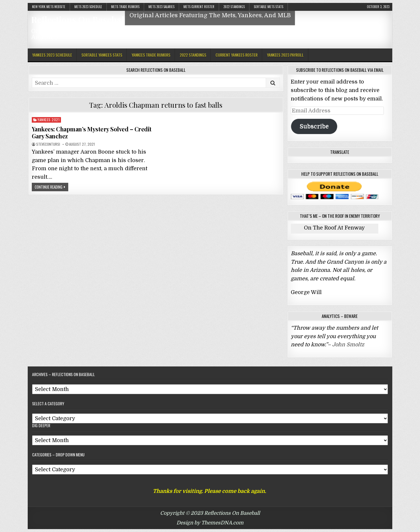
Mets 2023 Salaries (161, 7)
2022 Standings (234, 7)
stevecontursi (48, 144)
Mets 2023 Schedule (88, 7)
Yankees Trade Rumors (151, 55)
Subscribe (314, 126)
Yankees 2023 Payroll (285, 55)
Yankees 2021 (49, 120)
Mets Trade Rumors (125, 7)
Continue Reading (49, 187)
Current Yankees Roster (237, 55)
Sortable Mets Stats (268, 7)
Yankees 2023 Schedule (52, 55)
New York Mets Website (49, 7)
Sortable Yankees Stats (102, 55)
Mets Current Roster (199, 7)
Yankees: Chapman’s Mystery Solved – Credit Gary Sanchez (92, 132)
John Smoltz (348, 345)
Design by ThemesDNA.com (210, 523)
